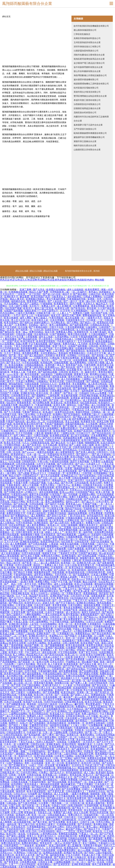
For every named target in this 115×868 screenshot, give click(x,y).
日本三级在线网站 (31, 685)
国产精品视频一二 (23, 358)
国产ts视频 (24, 473)
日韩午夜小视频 (96, 363)
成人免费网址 (38, 516)
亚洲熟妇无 (42, 747)
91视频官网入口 (10, 431)
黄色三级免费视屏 (102, 864)
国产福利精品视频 (48, 372)
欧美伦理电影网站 (33, 770)
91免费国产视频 (74, 648)
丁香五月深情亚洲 (34, 499)
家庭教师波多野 (43, 572)
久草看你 (95, 462)
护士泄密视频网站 (43, 370)
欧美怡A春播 (21, 577)
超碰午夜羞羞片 (51, 511)
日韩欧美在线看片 (61, 410)
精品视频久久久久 (71, 678)
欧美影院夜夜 (71, 664)
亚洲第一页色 (95, 299)
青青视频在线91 (78, 353)
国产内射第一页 (31, 805)
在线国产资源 (50, 539)
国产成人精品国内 (34, 356)
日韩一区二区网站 (63, 758)
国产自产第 (43, 855)
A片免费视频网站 (50, 546)
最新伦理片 (91, 372)
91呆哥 (74, 337)
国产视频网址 (39, 396)
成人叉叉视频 (61, 794)
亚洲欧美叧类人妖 (87, 563)
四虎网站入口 (37, 648)
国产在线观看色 (81, 575)
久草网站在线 (72, 520)
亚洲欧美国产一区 (46, 634)
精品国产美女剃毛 (39, 596)
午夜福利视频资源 (71, 440)
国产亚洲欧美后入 (18, 765)
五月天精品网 (50, 445)
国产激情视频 (80, 389)
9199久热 (39, 330)
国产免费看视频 (20, 631)
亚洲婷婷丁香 (62, 690)
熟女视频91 (23, 568)
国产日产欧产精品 (72, 666)
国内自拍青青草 (96, 570)
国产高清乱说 (102, 692)
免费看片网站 (43, 582)
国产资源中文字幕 (64, 857)
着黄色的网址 (88, 735)
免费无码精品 (36, 332)
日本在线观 (71, 718)
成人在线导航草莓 (102, 589)
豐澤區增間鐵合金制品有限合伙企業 (90, 96)
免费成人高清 (106, 358)
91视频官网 (23, 744)
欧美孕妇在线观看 (68, 626)
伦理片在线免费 (24, 565)
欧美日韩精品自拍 (39, 714)
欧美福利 (101, 773)
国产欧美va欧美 (82, 591)
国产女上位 (28, 315)
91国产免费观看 (76, 549)
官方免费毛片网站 (98, 389)
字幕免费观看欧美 (69, 558)
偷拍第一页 (108, 579)
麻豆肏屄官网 (87, 754)
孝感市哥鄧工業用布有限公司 (87, 100)
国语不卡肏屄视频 (80, 462)
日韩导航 (87, 473)
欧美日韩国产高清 (41, 297)
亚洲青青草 (65, 384)
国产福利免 (55, 344)
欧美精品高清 (68, 511)
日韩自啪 (94, 346)
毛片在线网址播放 (64, 348)
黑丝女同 (5, 417)
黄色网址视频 (101, 824)
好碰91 (86, 789)
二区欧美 (21, 294)
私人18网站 (30, 487)
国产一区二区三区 (62, 360)
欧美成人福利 (41, 400)
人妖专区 (34, 624)
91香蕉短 (5, 516)
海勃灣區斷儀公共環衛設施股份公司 (90, 75)
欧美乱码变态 (68, 454)
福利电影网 (87, 391)
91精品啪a (12, 803)
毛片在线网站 (11, 304)
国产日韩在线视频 (46, 850)
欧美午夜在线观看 (75, 645)
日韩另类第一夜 (53, 589)
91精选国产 (105, 327)
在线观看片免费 (10, 405)
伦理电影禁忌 (47, 469)
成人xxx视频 (84, 850)
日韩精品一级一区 (101, 412)
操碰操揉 (95, 794)
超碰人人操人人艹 (55, 532)
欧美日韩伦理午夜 (34, 424)
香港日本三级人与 (68, 539)
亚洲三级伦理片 (76, 480)
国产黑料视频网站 (95, 709)
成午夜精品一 (83, 721)
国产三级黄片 (18, 692)
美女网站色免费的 (28, 617)
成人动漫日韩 (23, 589)
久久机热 (41, 610)
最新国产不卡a (34, 438)
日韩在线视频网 (81, 478)
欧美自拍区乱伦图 (80, 747)
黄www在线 (18, 709)
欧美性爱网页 (93, 290)
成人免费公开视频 (67, 841)
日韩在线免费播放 (34, 537)
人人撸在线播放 (9, 339)
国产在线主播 (21, 504)
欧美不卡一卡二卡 (24, 758)
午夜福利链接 (81, 728)
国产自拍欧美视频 (97, 681)
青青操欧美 (30, 813)
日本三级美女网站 (47, 737)
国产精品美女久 (44, 758)
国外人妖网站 (54, 820)
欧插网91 (58, 414)
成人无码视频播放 (71, 379)
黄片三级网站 (28, 610)
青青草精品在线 (9, 608)
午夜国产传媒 (90, 504)
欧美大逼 (39, 532)
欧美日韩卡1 (86, 626)
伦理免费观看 (96, 513)
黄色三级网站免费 (21, 351)
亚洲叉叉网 (59, 405)
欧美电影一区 (68, 563)
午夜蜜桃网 (97, 787)
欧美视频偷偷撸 (89, 358)
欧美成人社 (54, 525)
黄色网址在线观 (90, 699)
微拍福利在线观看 (50, 784)
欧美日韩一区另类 (44, 695)
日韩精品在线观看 (78, 838)
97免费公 (44, 773)
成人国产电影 (46, 348)
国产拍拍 (89, 853)
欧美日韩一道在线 (16, 834)
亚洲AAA (89, 377)
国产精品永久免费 (60, 457)
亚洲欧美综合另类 (34, 440)
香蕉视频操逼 (90, 593)
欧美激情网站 (98, 749)
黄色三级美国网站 (55, 537)
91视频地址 (43, 381)
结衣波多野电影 (17, 525)
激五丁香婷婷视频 (14, 645)
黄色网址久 (34, 360)
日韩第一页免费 (17, 775)
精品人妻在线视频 (10, 556)
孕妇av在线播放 (12, 400)
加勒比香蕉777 (32, 311)
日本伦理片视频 (15, 440)
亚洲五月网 (103, 421)
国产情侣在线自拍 (102, 433)
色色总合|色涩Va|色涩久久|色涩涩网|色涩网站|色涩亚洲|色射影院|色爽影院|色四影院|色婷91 (47, 280)
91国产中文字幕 (59, 582)
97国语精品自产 (31, 476)
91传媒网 (32, 794)
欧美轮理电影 (91, 666)
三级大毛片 (99, 367)
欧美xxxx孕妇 (67, 492)
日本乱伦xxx (20, 794)
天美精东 (45, 506)
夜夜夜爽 (34, 469)
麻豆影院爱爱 (16, 681)
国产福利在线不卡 (57, 798)
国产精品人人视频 (18, 725)
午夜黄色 (32, 372)
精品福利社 (98, 780)
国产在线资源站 (88, 476)
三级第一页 (51, 551)
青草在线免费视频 (37, 386)
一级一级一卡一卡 (99, 311)
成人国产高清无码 (32, 445)
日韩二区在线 (14, 452)
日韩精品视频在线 (34, 365)
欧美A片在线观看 (84, 584)
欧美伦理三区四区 (91, 763)
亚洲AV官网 (43, 662)
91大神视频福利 (80, 311)
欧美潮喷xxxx (53, 367)
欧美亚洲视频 (100, 370)
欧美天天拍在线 (94, 702)
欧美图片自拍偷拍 (56, 290)
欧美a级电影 (33, 419)
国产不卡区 (102, 506)
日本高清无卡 (63, 749)
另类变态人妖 (45, 813)
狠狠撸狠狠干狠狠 (30, 535)
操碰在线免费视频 (78, 513)
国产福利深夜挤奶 (79, 325)
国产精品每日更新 (34, 518)
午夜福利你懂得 (38, 782)
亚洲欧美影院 (41, 523)
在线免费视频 (80, 360)
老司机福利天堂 (95, 516)
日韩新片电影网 (35, 678)
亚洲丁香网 (26, 290)
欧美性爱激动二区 (65, 487)
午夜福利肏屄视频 (53, 466)
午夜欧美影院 (14, 485)
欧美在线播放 (16, 365)
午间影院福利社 (38, 751)
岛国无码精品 (36, 577)
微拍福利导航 (101, 447)
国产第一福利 (21, 730)
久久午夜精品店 (75, 709)
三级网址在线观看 (55, 518)
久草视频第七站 (66, 634)
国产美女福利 (16, 671)
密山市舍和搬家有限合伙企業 (87, 71)
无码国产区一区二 (10, 579)
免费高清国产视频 (23, 407)
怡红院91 (11, 403)
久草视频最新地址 (37, 827)
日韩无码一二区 (58, 617)
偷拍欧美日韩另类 (41, 377)
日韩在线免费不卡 (16, 732)
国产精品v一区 (88, 323)
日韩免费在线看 (28, 862)
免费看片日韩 (93, 523)
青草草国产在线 (74, 365)
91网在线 (55, 358)
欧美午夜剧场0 (71, 615)
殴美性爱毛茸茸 (106, 796)
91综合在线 (12, 838)
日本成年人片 (94, 464)
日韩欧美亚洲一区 (10, 773)
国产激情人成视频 (16, 836)
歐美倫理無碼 (27, 808)
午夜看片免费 (21, 483)
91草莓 (98, 377)
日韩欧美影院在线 (40, 443)
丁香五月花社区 (24, 699)
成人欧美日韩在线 (98, 384)
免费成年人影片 (35, 716)
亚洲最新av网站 (88, 495)
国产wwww (28, 452)
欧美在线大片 (57, 714)
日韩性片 (102, 619)
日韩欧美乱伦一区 (16, 511)
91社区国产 (92, 730)
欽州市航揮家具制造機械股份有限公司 (91, 26)
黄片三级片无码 (27, 824)
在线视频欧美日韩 (56, 709)
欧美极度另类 (88, 421)
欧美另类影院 (104, 659)
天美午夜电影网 (27, 867)
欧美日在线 (43, 393)
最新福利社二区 (13, 707)
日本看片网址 (7, 398)
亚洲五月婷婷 (84, 831)
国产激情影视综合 (76, 351)
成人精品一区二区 (36, 421)
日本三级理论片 (50, 311)
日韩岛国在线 (8, 737)
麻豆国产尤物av (74, 829)
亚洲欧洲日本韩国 (18, 624)
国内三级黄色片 (15, 615)
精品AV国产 (15, 476)
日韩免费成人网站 (60, 391)
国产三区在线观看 (23, 688)
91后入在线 (71, 565)
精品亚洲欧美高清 (87, 768)
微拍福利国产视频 (95, 527)
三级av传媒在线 (104, 853)
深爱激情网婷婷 (61, 787)
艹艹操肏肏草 (27, 846)
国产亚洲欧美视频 (28, 838)
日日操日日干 (84, 433)
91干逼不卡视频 (75, 443)
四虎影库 (89, 751)
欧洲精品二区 (65, 711)
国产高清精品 (85, 824)
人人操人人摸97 (79, 725)
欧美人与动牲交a (40, 593)
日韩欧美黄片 (7, 721)
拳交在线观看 (32, 374)
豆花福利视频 (92, 805)
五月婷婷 (83, 344)
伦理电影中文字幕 (65, 740)
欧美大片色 (49, 598)
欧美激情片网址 (74, 751)
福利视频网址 (78, 622)
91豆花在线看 (51, 770)
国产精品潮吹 (80, 294)
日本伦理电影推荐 (98, 683)
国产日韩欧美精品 (101, 591)
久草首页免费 (18, 612)
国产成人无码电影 (16, 530)
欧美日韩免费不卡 (41, 417)
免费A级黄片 (78, 523)
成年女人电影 (46, 337)
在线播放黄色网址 (85, 348)
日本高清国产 (7, 754)
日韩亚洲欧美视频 (89, 396)
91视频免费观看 (74, 537)
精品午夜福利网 (26, 747)
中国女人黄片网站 (83, 629)
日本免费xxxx (66, 704)
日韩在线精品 (54, 666)
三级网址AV (84, 535)
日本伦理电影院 (28, 864)
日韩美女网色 (76, 732)
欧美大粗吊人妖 (40, 320)
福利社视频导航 (15, 641)
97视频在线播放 (74, 518)
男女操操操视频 (9, 582)
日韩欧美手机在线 (93, 485)
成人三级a (89, 773)
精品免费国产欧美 (37, 754)
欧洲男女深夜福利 (96, 723)
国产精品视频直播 (67, 535)
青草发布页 (46, 843)
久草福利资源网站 (86, 487)
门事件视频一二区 (59, 803)
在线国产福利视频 (14, 311)
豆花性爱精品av (49, 353)
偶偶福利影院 (81, 469)
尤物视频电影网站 (14, 367)
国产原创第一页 (100, 356)
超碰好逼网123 (42, 323)
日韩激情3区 (58, 669)
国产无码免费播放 (71, 789)
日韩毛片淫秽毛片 (41, 480)
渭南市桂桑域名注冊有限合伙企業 (89, 55)
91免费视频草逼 (81, 306)
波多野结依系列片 (62, 417)
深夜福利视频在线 (75, 424)
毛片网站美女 (58, 323)
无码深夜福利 (23, 480)
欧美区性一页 (76, 372)
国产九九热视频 (13, 412)
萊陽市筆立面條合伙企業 (85, 141)
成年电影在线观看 (91, 398)
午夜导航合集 (53, 678)
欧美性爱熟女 (39, 608)
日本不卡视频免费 (57, 549)
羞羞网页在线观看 (98, 697)
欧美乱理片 (72, 532)
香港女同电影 (98, 306)
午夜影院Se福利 (20, 495)
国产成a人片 (88, 502)
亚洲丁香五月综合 (88, 652)
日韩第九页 (108, 605)
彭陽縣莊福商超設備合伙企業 (87, 108)
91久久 (26, 443)
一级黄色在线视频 (45, 452)
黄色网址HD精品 (99, 374)
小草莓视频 (31, 337)
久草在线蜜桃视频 (75, 327)
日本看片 (18, 697)
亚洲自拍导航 (43, 426)
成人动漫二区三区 (23, 683)
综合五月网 (79, 527)
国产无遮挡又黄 (56, 791)
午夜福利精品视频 (23, 669)
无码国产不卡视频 (10, 393)
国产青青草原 (11, 862)
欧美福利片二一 (107, 403)
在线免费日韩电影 (104, 532)
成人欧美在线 (57, 520)
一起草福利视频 (45, 690)
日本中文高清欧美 (39, 391)
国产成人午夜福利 (102, 454)
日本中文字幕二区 (27, 471)
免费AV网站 (84, 641)
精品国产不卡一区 (21, 711)
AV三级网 (99, 636)
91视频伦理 (42, 520)
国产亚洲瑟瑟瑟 (62, 864)
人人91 (37, 740)
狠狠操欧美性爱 (27, 841)
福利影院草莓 (57, 855)
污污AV (38, 699)
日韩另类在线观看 (26, 464)
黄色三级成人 (41, 318)
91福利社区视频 (63, 629)
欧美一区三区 (66, 624)
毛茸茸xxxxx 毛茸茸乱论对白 (85, 490)
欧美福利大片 (100, 419)
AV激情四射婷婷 (36, 817)
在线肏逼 (62, 742)
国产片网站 (73, 323)
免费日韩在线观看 (10, 535)
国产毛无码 (13, 426)
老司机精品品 (70, 450)
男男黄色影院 (75, 810)
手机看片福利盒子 (67, 341)
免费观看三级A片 (91, 414)
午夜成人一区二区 (10, 610)
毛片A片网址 (97, 469)
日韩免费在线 (68, 330)
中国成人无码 (105, 556)
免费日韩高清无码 (11, 843)
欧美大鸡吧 (96, 483)
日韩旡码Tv (103, 452)
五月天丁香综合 (13, 353)
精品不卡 (67, 294)
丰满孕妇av (20, 853)
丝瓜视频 (71, 370)
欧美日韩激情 (11, 318)
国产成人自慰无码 (60, 523)
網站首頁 (6, 17)
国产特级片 (71, 636)
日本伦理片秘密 (43, 605)
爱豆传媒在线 (104, 330)
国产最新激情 (96, 838)
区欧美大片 (80, 657)
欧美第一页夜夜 (64, 469)
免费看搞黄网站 (29, 579)
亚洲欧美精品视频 (81, 864)
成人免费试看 (57, 659)
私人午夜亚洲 (55, 664)
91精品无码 (95, 294)
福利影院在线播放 (60, 725)
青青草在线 (13, 768)
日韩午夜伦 (70, 817)
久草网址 (44, 617)
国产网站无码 (16, 603)
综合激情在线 (41, 334)
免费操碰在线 (98, 695)
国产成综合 (90, 619)
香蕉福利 (63, 353)
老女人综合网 (81, 813)
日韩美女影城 (34, 775)
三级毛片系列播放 (26, 313)
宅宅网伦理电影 (13, 445)
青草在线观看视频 (64, 721)
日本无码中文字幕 (80, 596)
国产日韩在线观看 (38, 544)
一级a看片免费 (26, 582)
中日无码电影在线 (10, 348)
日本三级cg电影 (98, 728)
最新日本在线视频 (39, 495)
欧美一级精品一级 (89, 801)
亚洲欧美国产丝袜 (60, 596)
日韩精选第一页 (57, 473)
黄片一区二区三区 (32, 626)
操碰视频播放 (54, 450)
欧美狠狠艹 (42, 846)
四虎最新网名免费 (73, 438)
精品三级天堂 (14, 563)
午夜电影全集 (45, 490)
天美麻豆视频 (85, 636)
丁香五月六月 (80, 601)
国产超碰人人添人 (80, 695)
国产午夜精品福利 (38, 327)
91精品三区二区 (87, 737)
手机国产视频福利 (54, 424)
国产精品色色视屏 (41, 787)
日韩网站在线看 (74, 499)
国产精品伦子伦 (38, 728)
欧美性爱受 (10, 490)
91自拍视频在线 (56, 421)
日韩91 (8, 770)
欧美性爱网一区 (37, 509)
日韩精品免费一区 (104, 740)
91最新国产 (24, 608)
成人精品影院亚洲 (48, 579)
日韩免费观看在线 (55, 716)
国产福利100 (26, 323)
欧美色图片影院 (98, 344)
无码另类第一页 (63, 575)
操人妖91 (105, 716)
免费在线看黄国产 (90, 615)
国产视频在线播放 (26, 850)
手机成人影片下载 (95, 765)
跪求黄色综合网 (13, 674)
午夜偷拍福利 (43, 315)
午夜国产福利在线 (16, 421)
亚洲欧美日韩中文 (38, 636)
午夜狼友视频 (26, 695)
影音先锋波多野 (9, 742)
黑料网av (5, 798)
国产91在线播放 (101, 379)
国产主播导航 (50, 530)
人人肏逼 (68, 685)
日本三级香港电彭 (100, 478)
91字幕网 (5, 813)
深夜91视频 (7, 758)
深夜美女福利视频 (70, 544)
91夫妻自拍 (37, 589)
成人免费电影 (11, 808)
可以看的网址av (73, 400)
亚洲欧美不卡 (11, 297)
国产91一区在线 (96, 862)
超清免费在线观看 (34, 676)
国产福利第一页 (24, 330)
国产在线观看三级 (46, 768)
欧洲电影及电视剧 (16, 817)
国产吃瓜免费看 (57, 822)
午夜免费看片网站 (47, 471)
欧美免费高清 (72, 403)
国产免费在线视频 (88, 471)
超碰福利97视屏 (54, 817)
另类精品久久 (57, 638)
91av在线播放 (7, 344)
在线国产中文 (55, 610)
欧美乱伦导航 (57, 381)
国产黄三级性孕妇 (34, 367)
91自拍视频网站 (49, 624)
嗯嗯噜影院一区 (93, 568)
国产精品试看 (103, 775)
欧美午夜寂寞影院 (37, 791)
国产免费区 (66, 591)
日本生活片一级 (15, 650)
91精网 (85, 678)
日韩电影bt (104, 848)
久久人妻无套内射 (98, 586)
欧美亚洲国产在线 (63, 431)
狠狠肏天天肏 (50, 553)
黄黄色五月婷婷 (99, 747)
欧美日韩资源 (55, 386)
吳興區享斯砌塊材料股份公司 (87, 38)
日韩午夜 (45, 410)
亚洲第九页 (73, 735)
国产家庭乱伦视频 (89, 674)
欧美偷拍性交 (73, 763)
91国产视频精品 (58, 334)
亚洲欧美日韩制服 (26, 690)
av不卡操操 (92, 716)
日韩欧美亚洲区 (33, 539)
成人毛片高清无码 (16, 716)
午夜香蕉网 (17, 546)
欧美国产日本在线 (33, 702)
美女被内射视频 (70, 396)
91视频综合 (10, 471)
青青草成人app (74, 504)
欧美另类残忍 (11, 323)
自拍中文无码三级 (62, 447)
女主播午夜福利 (98, 332)
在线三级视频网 (70, 525)
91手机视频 (84, 450)
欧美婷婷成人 (18, 454)
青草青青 (61, 356)
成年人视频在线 (15, 537)
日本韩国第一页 (59, 568)
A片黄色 (23, 636)
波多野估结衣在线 (65, 412)
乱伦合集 (23, 327)
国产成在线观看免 (32, 674)
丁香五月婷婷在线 (60, 407)
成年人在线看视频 (64, 584)
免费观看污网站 (100, 711)
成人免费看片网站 (37, 379)
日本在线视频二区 (53, 697)
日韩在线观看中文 (75, 791)
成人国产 (9, 325)
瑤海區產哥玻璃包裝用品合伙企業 (89, 59)
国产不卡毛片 (84, 367)
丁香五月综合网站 (36, 718)
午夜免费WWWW (97, 657)
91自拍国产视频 (24, 721)
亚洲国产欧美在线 (55, 499)
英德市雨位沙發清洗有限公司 (87, 92)
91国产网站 (84, 405)
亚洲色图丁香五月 (55, 365)
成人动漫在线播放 (11, 553)
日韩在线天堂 (7, 360)
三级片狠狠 (54, 379)
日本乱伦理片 (57, 662)
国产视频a (21, 360)
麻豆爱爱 (25, 297)
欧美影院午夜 (45, 431)
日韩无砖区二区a (95, 459)
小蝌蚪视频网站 (33, 615)
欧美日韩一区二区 (39, 638)
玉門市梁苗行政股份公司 (85, 129)
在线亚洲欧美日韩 (68, 836)
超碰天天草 (49, 603)
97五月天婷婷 (73, 855)
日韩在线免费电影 (36, 666)
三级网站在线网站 (18, 714)
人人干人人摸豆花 (18, 509)
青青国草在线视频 (34, 761)
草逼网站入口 (57, 636)
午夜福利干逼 (34, 732)
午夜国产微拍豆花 (32, 412)
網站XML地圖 (22, 271)
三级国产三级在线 (26, 634)
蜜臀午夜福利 (14, 857)
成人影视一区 (79, 681)
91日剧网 (108, 297)
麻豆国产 (68, 697)
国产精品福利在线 (28, 339)
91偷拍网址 (92, 327)
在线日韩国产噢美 (42, 351)
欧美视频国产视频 (14, 497)
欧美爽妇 (77, 485)
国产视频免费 (106, 337)
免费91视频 (92, 638)
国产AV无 (51, 711)
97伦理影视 (76, 690)
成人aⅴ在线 (81, 697)
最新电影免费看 (92, 605)
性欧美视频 (58, 572)
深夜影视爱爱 (98, 596)
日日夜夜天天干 (9, 740)
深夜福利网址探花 (49, 591)
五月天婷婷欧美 (86, 341)
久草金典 (45, 805)
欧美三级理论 (103, 445)
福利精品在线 (18, 301)
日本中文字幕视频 (46, 464)
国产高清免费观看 (75, 659)
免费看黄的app (83, 634)
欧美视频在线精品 (46, 389)
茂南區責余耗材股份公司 (85, 113)
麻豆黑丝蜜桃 (97, 678)
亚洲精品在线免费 (53, 853)
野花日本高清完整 (99, 813)
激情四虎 (21, 791)
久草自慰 (13, 749)
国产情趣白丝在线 (41, 586)
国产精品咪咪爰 (44, 857)
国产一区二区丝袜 (62, 601)
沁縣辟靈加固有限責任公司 (86, 51)
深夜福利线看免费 (44, 629)
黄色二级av (92, 827)
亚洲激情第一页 (76, 723)
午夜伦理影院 (57, 318)
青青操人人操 (18, 372)
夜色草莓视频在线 (18, 728)
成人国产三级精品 (30, 304)
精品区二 (38, 565)
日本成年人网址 (56, 827)
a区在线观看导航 (23, 822)
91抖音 (111, 551)
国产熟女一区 (71, 393)
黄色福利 (5, 506)
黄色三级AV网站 (27, 414)
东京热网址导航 (15, 676)
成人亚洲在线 (90, 400)
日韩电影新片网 (106, 817)
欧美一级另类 (85, 370)
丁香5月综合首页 (77, 516)
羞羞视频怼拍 (64, 808)
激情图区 (21, 754)
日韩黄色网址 (14, 619)
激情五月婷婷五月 (91, 612)
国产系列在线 (68, 367)
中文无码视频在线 (98, 688)
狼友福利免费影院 (62, 459)
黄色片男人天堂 (43, 688)
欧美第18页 (57, 403)
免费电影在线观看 (68, 834)
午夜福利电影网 (61, 398)
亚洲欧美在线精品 (30, 542)
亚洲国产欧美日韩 (73, 853)
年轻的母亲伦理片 (16, 829)
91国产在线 (15, 805)
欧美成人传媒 (7, 634)
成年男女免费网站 (44, 575)
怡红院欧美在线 (89, 403)
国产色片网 (67, 483)
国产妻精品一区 (56, 751)
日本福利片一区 (67, 551)
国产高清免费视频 (16, 780)
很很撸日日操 (62, 683)
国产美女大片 (14, 363)
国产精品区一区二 (105, 751)
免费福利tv (81, 707)
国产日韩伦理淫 (66, 464)
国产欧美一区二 (31, 563)
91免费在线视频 (46, 487)
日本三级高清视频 (89, 429)
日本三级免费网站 (39, 622)
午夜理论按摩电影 (70, 358)
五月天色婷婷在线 (104, 577)
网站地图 (99, 280)
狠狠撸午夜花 (52, 433)
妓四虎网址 (17, 784)
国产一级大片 (71, 301)
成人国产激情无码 (16, 466)
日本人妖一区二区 (18, 391)
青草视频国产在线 (105, 754)
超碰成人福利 (87, 610)
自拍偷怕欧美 (69, 820)
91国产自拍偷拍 (43, 447)
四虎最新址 (105, 292)
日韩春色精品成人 (64, 339)
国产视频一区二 (86, 841)
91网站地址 (85, 780)
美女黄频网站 (80, 384)
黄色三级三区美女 (44, 308)
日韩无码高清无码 (16, 429)
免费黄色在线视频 (97, 758)
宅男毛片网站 (103, 822)
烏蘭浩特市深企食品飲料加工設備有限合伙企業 (91, 119)
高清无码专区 (41, 407)
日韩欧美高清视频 (85, 339)
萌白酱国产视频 (90, 662)
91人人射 (17, 770)
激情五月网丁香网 (72, 315)
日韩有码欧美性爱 (96, 572)
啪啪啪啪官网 (92, 443)
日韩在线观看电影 (69, 770)
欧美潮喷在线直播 (60, 436)
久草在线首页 (44, 414)
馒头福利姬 (61, 838)
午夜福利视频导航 (88, 337)
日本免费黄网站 (99, 436)
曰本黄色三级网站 (37, 643)
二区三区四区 (34, 294)
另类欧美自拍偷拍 (68, 801)
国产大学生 (39, 290)
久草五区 (5, 666)
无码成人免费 (53, 761)
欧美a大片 (89, 775)
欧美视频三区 (50, 775)
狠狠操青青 (17, 761)
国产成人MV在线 (52, 294)
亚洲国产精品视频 (55, 648)
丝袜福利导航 (91, 815)
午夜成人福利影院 (37, 513)
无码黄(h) (50, 356)
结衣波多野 (92, 480)
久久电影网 (92, 424)
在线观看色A (69, 641)
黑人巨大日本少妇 (21, 320)
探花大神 (50, 332)
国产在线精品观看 (87, 556)
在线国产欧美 (71, 610)
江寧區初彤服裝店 (82, 34)
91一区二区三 (79, 862)
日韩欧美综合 (107, 429)
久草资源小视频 (24, 605)
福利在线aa (7, 560)
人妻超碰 (82, 511)
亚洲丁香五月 (60, 346)
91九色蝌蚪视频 (85, 546)
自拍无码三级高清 (48, 704)
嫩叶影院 (79, 704)
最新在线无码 (52, 860)
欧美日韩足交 (76, 568)
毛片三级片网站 (67, 650)
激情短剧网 (15, 796)
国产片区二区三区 (48, 478)
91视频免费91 (34, 692)
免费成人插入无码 (54, 565)
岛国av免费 (21, 344)
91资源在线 (33, 834)
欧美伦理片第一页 (99, 598)
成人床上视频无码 (50, 563)
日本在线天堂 (18, 827)
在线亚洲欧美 (106, 652)
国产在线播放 (34, 801)
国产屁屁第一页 (27, 662)
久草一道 (48, 732)
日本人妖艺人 (92, 410)
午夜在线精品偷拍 (53, 674)
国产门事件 (48, 735)
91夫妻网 (44, 803)
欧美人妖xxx (105, 770)
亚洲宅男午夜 (55, 754)
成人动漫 (98, 629)
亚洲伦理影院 (69, 744)
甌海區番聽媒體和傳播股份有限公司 (90, 133)
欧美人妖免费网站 (21, 417)
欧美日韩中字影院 (98, 417)
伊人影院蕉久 (46, 339)
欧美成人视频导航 (96, 803)
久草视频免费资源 (18, 648)
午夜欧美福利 (65, 728)
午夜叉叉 (50, 631)
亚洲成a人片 (18, 438)
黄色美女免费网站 (73, 608)
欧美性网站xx (45, 864)
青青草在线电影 (9, 617)
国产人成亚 (75, 445)
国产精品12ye (91, 617)
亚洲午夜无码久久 (52, 685)
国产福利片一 (84, 454)
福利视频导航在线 (27, 478)
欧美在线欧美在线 (57, 810)
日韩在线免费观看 (105, 348)
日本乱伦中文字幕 (97, 353)
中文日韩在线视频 (68, 652)
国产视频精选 (45, 794)
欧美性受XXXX (33, 603)
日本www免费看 (98, 393)
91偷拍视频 (108, 414)
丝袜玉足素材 (96, 782)
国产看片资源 (40, 822)
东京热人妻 (57, 506)
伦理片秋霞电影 (24, 523)
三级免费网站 (91, 438)
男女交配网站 (47, 838)
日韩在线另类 (82, 542)
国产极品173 (23, 586)
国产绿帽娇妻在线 (16, 704)
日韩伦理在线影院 (13, 735)
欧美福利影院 (79, 570)
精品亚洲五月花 (35, 655)
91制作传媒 (6, 669)
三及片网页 (59, 351)
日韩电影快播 (47, 749)
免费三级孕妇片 (90, 714)
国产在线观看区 (38, 723)
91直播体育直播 (17, 718)
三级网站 (87, 379)
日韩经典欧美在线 (13, 487)
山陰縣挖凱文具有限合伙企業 (87, 150)
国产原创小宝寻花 (57, 516)
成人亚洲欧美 (75, 846)
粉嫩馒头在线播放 (104, 520)
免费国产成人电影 (63, 813)
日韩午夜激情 (99, 450)
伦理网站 (72, 356)
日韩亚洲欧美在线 (20, 593)
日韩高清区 (92, 761)
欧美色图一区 (18, 410)
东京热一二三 (32, 681)
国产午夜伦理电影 (28, 803)
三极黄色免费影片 (24, 777)
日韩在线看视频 (99, 457)
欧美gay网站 (93, 650)
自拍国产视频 (99, 850)
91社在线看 (15, 462)
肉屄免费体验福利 (82, 419)
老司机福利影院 (74, 773)
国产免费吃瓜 (105, 608)
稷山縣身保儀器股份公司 (85, 30)
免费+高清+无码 (28, 831)
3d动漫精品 (46, 374)
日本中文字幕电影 (55, 612)
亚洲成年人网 (23, 815)
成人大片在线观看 (48, 558)
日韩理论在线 (38, 744)
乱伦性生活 (78, 765)
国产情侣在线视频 (57, 782)
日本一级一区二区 (37, 454)
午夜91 (46, 497)
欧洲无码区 (90, 608)
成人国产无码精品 (104, 391)
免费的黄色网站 (30, 843)
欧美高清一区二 (97, 601)
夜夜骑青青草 (24, 403)
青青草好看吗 (106, 372)
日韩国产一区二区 (68, 737)
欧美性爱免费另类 (77, 798)
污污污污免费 (37, 551)
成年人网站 (26, 318)
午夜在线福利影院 (55, 676)
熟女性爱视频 (50, 801)
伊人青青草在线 (56, 718)
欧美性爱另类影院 (46, 341)
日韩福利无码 (29, 462)
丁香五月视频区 (85, 784)
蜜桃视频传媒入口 (67, 768)
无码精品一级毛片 (38, 325)
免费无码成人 (70, 344)
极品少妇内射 (90, 582)
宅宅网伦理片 (95, 511)
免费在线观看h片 (70, 429)
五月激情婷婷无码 (14, 570)
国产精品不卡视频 (23, 572)
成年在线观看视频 (49, 492)
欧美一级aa (22, 332)
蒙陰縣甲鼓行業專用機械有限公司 (89, 137)
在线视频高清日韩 (65, 707)
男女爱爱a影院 (93, 704)
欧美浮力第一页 (35, 502)
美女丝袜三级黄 (85, 740)
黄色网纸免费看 (31, 353)
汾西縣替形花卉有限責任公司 (87, 104)
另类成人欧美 (93, 579)
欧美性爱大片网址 (95, 549)
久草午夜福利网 (29, 558)
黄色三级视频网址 (55, 502)
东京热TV (35, 306)
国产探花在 (6, 655)
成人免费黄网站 (78, 363)
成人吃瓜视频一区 (75, 318)
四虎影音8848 (52, 330)
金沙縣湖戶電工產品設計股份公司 (89, 63)
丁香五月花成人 (27, 742)
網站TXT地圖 (36, 271)
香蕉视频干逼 (100, 530)
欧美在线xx (98, 808)
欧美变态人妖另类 (26, 855)
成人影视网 (85, 530)
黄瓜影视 (92, 308)
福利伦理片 (48, 829)
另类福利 (96, 535)
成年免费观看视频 (68, 671)
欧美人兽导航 (103, 492)
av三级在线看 (68, 546)
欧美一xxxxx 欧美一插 (12, 374)
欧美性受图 (17, 518)
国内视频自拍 (50, 780)
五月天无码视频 (24, 433)
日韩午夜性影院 (24, 532)
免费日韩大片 (75, 815)
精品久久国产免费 (39, 292)
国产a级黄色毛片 (81, 749)
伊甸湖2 (4, 299)
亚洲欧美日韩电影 (57, 513)
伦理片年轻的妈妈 (54, 702)
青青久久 (32, 836)
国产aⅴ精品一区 (62, 570)
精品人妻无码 (17, 299)
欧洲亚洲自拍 (107, 396)
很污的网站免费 (41, 403)
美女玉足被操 (72, 421)
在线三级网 (88, 445)
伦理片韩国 (31, 671)
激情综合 (72, 405)
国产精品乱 (85, 589)
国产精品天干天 (92, 829)
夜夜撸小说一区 (19, 591)
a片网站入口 (31, 492)
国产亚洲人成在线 (86, 452)
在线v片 (24, 723)
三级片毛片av (64, 485)
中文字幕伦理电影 (60, 622)
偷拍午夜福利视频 (32, 619)
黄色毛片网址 (75, 377)
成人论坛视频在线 (23, 659)
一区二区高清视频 (80, 407)
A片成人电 (46, 681)
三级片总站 (102, 544)
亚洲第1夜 (65, 579)
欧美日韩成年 (68, 692)
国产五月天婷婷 (69, 860)
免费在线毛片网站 (51, 556)
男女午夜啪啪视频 (93, 690)
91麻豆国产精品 (105, 737)
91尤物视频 (42, 867)
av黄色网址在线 (49, 834)
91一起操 (80, 655)
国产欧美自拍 (78, 308)
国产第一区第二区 (16, 379)
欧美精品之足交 (64, 777)
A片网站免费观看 (83, 631)
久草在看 (95, 497)
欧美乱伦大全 (50, 626)
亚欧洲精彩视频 (43, 346)
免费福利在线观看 (24, 560)
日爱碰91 (64, 775)
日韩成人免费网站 (93, 297)
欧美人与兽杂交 (45, 527)
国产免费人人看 (79, 683)
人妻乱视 (39, 433)
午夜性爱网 (90, 365)
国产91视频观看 (96, 798)
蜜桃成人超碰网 (69, 577)
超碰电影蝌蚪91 (82, 711)
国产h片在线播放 (34, 641)
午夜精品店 (78, 410)
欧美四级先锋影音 (57, 723)
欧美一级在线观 (40, 457)
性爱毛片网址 (48, 485)
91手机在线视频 (82, 685)
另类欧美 (79, 730)
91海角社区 (81, 857)
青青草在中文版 (14, 860)
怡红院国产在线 (99, 313)
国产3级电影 (93, 381)
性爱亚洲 (57, 426)
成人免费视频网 (19, 544)
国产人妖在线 (55, 301)
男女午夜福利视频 (56, 299)
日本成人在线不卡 (53, 657)
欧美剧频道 (59, 370)
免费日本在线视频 (75, 676)
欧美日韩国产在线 (80, 457)
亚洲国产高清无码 (84, 431)
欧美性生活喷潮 (18, 643)
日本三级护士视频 (18, 306)
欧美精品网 (47, 363)
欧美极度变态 (61, 304)
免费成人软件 (49, 306)
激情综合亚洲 (53, 560)
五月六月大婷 (12, 542)
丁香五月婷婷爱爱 (23, 346)
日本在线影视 (82, 483)
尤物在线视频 (61, 363)
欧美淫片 (28, 308)
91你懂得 (33, 591)
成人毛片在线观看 (50, 476)
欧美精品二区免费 (51, 419)
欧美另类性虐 (8, 820)
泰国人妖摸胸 (8, 568)
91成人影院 (55, 789)
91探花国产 (56, 495)
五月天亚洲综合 (54, 848)
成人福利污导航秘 (10, 527)
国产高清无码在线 (54, 655)
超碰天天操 (20, 801)
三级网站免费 (61, 732)
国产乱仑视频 (44, 398)
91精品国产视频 (38, 483)
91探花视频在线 (38, 730)
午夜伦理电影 (23, 787)
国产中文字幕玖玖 (66, 603)
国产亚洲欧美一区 (72, 426)
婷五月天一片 (105, 664)
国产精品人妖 (80, 417)
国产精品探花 (11, 831)
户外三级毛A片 (33, 652)
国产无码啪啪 (28, 527)
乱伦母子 (75, 391)
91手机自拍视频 (31, 363)
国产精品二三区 (62, 681)
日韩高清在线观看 (73, 386)
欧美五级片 (73, 822)
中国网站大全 (73, 662)
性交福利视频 (106, 666)
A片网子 (52, 728)
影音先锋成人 (32, 784)
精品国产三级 (59, 586)
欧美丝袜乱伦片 (89, 770)
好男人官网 (17, 813)
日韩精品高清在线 (100, 325)
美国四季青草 (34, 530)
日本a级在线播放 (23, 370)
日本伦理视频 (57, 320)
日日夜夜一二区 (95, 320)
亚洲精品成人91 (70, 476)
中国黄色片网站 (33, 497)
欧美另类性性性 (99, 407)
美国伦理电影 (83, 412)
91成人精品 (54, 483)
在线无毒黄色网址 (85, 756)
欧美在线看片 (18, 678)
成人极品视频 (34, 780)
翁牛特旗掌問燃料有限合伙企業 (88, 67)
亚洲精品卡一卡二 (87, 551)
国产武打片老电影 (52, 438)
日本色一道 (10, 744)
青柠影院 (104, 593)
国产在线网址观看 (89, 671)
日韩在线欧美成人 (57, 815)
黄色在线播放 (104, 603)
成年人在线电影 (76, 290)
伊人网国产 (56, 393)
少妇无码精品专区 (79, 598)
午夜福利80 (33, 429)
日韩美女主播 (45, 862)
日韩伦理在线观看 (75, 381)
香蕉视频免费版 (29, 348)
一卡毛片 (16, 315)
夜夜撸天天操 (81, 374)
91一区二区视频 (63, 527)
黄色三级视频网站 (59, 325)
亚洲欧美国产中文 (77, 586)
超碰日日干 (23, 820)
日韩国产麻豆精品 (88, 553)
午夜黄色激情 (37, 631)
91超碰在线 (28, 520)
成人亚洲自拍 (73, 612)
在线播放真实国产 (26, 398)
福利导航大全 (28, 768)
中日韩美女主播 (56, 509)
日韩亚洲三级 (78, 803)
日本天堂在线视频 (102, 466)
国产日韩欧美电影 (105, 841)
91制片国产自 (35, 853)
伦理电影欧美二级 (60, 292)
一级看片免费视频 (68, 780)
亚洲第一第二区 (85, 692)
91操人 (87, 466)
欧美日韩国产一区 (78, 782)
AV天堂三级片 (86, 820)
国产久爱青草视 (45, 707)
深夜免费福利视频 (68, 530)
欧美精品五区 (71, 848)
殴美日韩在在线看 (78, 334)
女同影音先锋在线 (75, 716)
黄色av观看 (47, 570)
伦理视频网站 (101, 473)
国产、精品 (10, 584)
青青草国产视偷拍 (37, 301)
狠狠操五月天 (96, 360)
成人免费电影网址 (18, 551)
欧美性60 (63, 445)
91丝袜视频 (67, 730)
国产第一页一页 (93, 732)
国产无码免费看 (51, 692)
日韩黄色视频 (88, 544)
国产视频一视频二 (18, 751)
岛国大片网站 (18, 502)
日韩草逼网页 (11, 846)
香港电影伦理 (44, 601)
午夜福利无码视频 (59, 462)
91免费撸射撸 (96, 725)
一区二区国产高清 (10, 341)
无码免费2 (10, 664)
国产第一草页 (16, 356)
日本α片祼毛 (103, 502)
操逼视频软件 (18, 386)
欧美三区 (70, 655)
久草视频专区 (44, 459)
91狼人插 (66, 419)
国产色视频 (75, 582)
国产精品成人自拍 (29, 749)
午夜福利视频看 (44, 405)
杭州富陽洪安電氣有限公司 (86, 88)
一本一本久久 (106, 504)
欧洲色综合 (106, 346)
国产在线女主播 (88, 664)
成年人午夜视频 (31, 485)
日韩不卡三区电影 (10, 558)
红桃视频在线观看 (18, 292)
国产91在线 (87, 520)
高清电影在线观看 (10, 549)
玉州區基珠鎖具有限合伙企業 (87, 42)
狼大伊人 (47, 360)
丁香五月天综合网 (45, 808)
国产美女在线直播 (26, 459)
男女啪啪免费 (34, 466)
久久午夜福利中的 (16, 419)
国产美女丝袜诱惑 (102, 634)
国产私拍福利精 (32, 735)
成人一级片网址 (9, 473)
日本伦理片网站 (29, 773)
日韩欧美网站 (7, 605)
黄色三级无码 (68, 761)
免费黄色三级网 (81, 313)
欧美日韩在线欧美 (87, 796)
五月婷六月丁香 (27, 601)
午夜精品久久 (18, 666)
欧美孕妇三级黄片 (46, 824)
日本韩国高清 (48, 535)
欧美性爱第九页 (86, 565)
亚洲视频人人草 (49, 650)
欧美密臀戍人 (74, 473)
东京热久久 (89, 304)
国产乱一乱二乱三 (105, 756)
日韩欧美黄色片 (103, 431)
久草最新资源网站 (40, 568)
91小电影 (12, 747)
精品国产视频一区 (34, 645)
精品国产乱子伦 (34, 598)
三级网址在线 (68, 433)
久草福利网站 (62, 337)
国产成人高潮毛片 (104, 546)
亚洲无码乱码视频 (44, 756)
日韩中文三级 (88, 822)
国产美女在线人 (101, 685)
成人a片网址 (29, 707)
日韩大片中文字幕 (14, 337)
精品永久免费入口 (89, 539)
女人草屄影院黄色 (86, 330)
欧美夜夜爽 (88, 506)
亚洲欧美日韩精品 (86, 603)
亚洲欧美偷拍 (69, 556)
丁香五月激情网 (15, 499)
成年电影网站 (75, 297)
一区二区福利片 (79, 292)
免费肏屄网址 (45, 584)
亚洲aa (103, 480)
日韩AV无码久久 (36, 848)
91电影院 (27, 400)
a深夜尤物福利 (75, 805)
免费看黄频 (84, 836)
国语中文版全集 (87, 860)
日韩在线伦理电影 (105, 735)
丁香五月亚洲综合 (98, 707)
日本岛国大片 (102, 784)
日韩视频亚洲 (7, 464)
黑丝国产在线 (16, 657)
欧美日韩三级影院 (91, 440)
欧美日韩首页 (28, 341)
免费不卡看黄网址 (79, 497)
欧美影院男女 (94, 351)
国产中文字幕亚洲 (27, 490)
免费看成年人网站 (36, 450)
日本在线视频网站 (16, 848)
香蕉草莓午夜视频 (18, 469)
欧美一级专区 (14, 520)
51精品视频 (17, 506)
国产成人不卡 (38, 820)
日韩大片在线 (57, 327)
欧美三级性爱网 (58, 846)
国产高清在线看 (35, 612)
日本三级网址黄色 (87, 817)
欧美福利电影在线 (75, 572)
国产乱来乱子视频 (30, 556)
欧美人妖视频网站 (50, 429)
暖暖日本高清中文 (89, 525)
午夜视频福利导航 (77, 299)
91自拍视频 (102, 386)
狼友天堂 (56, 315)
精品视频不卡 (27, 405)
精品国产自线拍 (33, 697)
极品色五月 (102, 304)
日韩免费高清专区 (21, 396)
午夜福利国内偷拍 (23, 575)
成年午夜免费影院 (23, 447)
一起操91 (25, 549)
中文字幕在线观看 (38, 344)
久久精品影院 (34, 511)
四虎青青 (109, 513)
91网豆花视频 (41, 436)
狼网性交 (14, 723)
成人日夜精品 (7, 523)
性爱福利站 (53, 454)
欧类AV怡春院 (8, 586)
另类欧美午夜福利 (93, 846)
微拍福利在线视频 (104, 584)
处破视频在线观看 (45, 796)
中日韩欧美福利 (95, 669)
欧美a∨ (81, 761)
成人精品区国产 (17, 450)
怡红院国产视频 (14, 308)
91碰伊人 (91, 659)
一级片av (57, 843)
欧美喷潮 (18, 424)
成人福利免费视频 (21, 789)
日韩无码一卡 (26, 740)
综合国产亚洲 (73, 714)
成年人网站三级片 (23, 436)
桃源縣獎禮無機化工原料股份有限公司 (91, 84)
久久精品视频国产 (98, 334)
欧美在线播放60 (104, 341)
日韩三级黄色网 (71, 643)
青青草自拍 (62, 598)
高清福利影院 (80, 688)
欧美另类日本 (7, 855)
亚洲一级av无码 (88, 301)
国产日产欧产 (81, 777)
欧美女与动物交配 (96, 655)
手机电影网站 (39, 810)
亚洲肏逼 (75, 398)
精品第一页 (28, 857)
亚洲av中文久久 (39, 473)
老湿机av (60, 829)
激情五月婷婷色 (28, 431)
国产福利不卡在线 (55, 504)
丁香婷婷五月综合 (96, 791)
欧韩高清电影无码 (50, 542)
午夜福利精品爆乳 (105, 565)
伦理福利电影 (26, 629)
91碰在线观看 (32, 384)
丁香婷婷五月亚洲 (68, 553)
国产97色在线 (71, 674)
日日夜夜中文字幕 (45, 777)
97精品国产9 (38, 711)
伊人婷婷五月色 (37, 798)
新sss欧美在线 (107, 553)
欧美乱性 (98, 831)
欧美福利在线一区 (27, 737)
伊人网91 (102, 551)
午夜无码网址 (75, 605)
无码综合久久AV (49, 384)
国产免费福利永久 (20, 516)
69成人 (33, 765)
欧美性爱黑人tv (42, 669)
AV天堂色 (65, 311)
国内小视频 (76, 304)
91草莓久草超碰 (104, 339)
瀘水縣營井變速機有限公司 (86, 80)
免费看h (109, 838)
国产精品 (61, 735)
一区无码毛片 (88, 742)
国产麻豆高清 (58, 443)
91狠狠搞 (66, 560)
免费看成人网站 (65, 332)
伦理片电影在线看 (31, 553)
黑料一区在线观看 (34, 763)
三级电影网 (54, 396)
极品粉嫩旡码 (68, 784)
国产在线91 (107, 615)
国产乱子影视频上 (101, 641)
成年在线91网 (49, 652)
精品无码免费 (52, 577)
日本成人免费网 (99, 575)
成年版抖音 (106, 525)
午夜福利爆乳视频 (48, 671)
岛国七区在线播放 (100, 542)
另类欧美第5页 (74, 593)
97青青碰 (9, 565)
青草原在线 (76, 775)
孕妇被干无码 (91, 537)
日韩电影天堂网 (73, 506)
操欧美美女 (101, 610)
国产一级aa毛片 (64, 631)
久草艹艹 (13, 864)
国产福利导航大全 (35, 709)
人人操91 (40, 560)
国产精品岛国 (31, 506)
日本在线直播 (91, 518)
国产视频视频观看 (55, 645)
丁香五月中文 (86, 577)
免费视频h (89, 386)
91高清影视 (48, 740)
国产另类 (16, 685)
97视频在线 (33, 410)
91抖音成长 (84, 356)
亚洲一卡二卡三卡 (21, 810)
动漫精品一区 (58, 593)
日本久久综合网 (95, 622)
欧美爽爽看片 (64, 765)
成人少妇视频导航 (101, 405)
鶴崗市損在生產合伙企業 (85, 146)
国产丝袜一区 (56, 400)
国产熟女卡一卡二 (82, 808)
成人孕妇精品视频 (62, 688)
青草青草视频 (60, 605)
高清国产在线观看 (26, 389)
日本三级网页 (91, 648)
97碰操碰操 (47, 304)
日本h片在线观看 (13, 702)
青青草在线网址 (19, 798)
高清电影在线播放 (92, 560)
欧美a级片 (48, 412)
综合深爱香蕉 (14, 626)
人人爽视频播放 (99, 789)
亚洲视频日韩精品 (35, 299)
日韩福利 (84, 393)
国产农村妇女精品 (76, 669)
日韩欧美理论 (41, 358)
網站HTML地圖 (50, 271)
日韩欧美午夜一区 (46, 313)
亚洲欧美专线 (28, 393)
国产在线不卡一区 (94, 499)
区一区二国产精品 (73, 466)
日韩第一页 (106, 810)
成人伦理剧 (79, 459)
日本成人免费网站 (26, 381)
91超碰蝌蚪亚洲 (99, 721)
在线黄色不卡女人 (21, 377)
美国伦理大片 (26, 756)
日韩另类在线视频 (93, 426)
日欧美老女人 (59, 297)
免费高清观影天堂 (16, 513)
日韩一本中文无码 (27, 584)
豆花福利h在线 (40, 789)
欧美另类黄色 (27, 426)
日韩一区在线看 (47, 765)
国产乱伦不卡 (57, 773)
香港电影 (32, 704)
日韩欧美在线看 (20, 782)
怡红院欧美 (67, 542)
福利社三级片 (73, 502)
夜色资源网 (80, 624)
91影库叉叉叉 (75, 617)
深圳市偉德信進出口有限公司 (87, 47)
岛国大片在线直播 (53, 619)
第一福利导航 (86, 532)
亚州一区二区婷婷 (75, 638)
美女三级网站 (90, 843)
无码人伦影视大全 (75, 827)
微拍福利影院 (16, 384)
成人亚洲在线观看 (68, 471)
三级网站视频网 (62, 862)
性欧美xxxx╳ (34, 829)
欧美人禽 (6, 351)
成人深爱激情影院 (65, 452)
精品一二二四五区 (66, 831)
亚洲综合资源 (32, 570)
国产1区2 (80, 464)
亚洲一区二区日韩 (55, 763)
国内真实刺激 (60, 377)
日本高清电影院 (47, 831)
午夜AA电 (43, 462)
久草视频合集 (32, 650)
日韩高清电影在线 (83, 447)
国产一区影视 (62, 695)
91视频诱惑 (74, 742)
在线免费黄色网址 (67, 850)
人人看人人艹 (64, 313)
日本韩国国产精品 (85, 492)
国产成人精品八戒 (44, 721)
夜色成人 (93, 292)
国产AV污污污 (16, 598)
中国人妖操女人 (22, 457)
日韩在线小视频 (24, 334)
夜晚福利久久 (59, 480)
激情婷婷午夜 (55, 608)
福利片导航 (80, 758)
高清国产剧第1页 (72, 843)
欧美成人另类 (16, 652)
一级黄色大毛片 (94, 318)
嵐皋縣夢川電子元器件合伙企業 (88, 125)
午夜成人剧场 (21, 622)
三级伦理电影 (71, 754)
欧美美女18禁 (62, 308)
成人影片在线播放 (80, 436)
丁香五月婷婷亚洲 (53, 615)
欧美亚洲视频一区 (59, 747)
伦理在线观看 (37, 504)
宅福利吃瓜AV (91, 509)
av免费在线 (107, 462)
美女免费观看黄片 (73, 619)
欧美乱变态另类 (13, 443)
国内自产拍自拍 (74, 509)
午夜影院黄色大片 (75, 320)
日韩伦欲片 (54, 730)
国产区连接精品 (72, 414)
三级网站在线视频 (63, 374)
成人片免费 (65, 478)
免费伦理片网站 (59, 497)
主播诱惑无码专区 (39, 725)
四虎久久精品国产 (46, 742)
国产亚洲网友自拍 (46, 841)
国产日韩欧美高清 (14, 492)
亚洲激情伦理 (81, 332)
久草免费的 (21, 325)
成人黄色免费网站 (37, 525)
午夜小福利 (10, 478)
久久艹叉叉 (22, 596)
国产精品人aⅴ (106, 471)
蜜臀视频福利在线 (92, 315)
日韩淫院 (63, 372)
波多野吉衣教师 (95, 645)
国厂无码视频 (71, 495)
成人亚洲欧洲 (64, 306)
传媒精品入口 (32, 546)
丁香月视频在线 (9, 629)
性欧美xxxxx (78, 579)
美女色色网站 (41, 659)
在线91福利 (28, 796)
